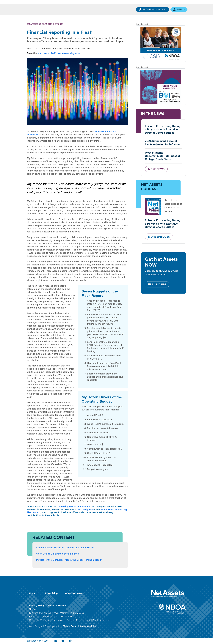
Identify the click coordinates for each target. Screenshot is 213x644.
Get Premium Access (153, 9)
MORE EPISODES (159, 237)
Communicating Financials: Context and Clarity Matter (65, 548)
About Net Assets (75, 593)
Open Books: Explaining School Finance (57, 554)
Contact (33, 593)
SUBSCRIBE (157, 284)
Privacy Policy (37, 605)
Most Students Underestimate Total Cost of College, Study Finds (162, 156)
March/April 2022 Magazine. (59, 53)
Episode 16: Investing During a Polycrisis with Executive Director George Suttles (163, 129)
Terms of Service (57, 605)
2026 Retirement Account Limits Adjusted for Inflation (162, 143)
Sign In (179, 9)
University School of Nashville (73, 506)
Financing (47, 24)
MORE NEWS (156, 169)
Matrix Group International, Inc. (80, 626)
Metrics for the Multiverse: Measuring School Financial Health (69, 560)
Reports (59, 24)
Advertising (51, 593)
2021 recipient (85, 509)
